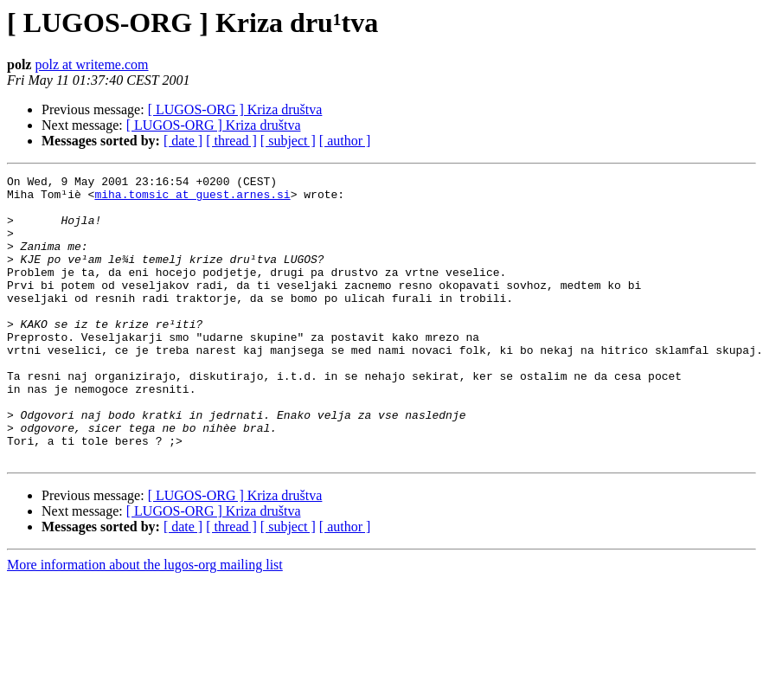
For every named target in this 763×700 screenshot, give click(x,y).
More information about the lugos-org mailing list (145, 622)
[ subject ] (288, 141)
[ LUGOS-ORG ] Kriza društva (235, 109)
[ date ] (183, 141)
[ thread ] (231, 141)
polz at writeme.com (91, 64)
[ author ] (345, 141)
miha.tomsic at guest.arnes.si (192, 199)
